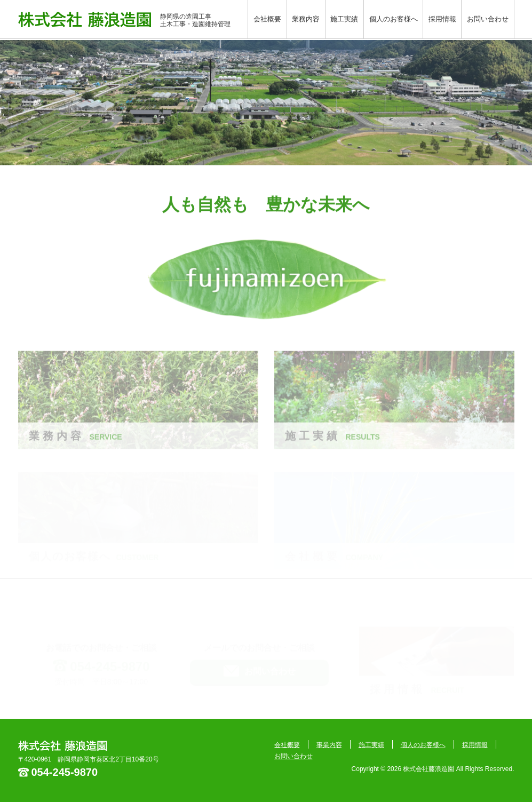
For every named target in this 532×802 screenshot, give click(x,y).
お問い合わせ (488, 19)
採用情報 (442, 19)
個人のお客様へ (394, 19)
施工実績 (344, 19)
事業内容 (329, 745)
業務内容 (306, 19)
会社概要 (267, 19)
